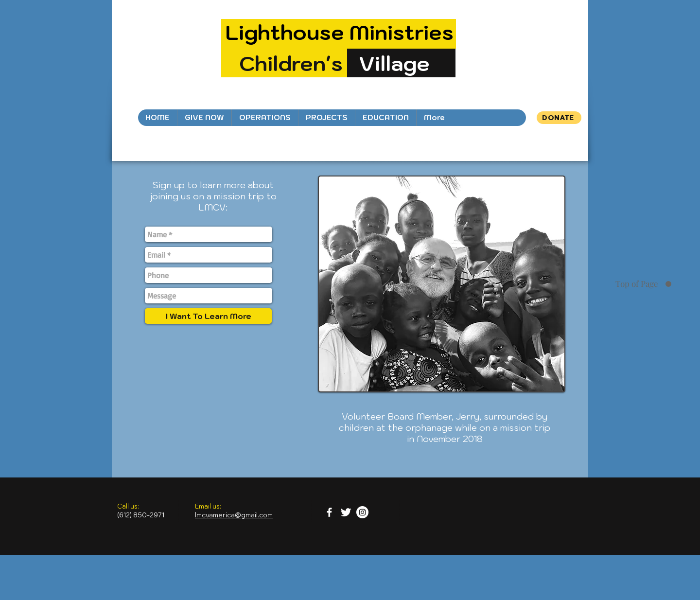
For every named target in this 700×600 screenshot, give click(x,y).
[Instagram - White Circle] (362, 512)
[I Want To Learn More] (208, 316)
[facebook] (329, 512)
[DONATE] (559, 118)
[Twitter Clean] (346, 512)
